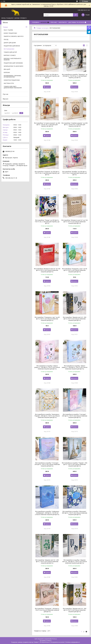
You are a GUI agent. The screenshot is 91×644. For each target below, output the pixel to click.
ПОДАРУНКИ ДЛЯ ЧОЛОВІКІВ (13, 63)
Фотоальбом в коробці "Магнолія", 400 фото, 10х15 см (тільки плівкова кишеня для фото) (75, 513)
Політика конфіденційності (73, 642)
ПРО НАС (54, 22)
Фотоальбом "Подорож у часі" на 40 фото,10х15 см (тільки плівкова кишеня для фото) (75, 270)
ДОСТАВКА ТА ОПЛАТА (76, 22)
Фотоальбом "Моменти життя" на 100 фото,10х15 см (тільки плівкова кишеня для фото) (47, 270)
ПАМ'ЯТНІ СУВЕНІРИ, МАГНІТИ (14, 36)
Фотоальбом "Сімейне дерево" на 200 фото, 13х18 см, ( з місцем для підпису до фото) (75, 124)
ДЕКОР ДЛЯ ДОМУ (10, 43)
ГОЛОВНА (35, 22)
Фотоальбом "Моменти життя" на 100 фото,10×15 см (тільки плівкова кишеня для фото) (75, 222)
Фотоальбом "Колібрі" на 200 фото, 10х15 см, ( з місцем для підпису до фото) (75, 173)
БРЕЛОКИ (7, 73)
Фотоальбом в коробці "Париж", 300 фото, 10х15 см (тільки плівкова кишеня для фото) (75, 464)
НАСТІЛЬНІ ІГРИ (9, 83)
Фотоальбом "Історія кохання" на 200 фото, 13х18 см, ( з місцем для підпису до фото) (47, 124)
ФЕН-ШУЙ (7, 69)
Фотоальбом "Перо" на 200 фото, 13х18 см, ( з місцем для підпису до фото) (47, 76)
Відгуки (5, 99)
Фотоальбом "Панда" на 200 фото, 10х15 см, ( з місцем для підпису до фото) (47, 222)
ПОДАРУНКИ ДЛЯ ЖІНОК (12, 46)
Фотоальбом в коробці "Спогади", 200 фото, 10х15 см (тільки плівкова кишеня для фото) (75, 416)
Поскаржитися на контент (57, 642)
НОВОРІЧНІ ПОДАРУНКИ (12, 80)
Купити (48, 87)
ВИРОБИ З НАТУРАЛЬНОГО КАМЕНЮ (12, 59)
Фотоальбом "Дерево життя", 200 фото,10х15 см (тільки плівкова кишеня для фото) (75, 319)
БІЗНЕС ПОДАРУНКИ (10, 33)
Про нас (6, 94)
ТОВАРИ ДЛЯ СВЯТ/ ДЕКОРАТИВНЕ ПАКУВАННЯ (13, 87)
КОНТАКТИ (63, 22)
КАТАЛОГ (44, 22)
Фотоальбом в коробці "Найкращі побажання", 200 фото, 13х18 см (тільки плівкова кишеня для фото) (47, 513)
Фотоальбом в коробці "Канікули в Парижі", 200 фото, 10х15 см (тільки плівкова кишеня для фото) (47, 416)
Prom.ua (54, 639)
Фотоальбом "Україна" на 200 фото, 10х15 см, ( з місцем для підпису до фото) (47, 173)
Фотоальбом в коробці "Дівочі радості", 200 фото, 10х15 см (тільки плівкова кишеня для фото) (47, 367)
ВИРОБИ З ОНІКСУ (10, 55)
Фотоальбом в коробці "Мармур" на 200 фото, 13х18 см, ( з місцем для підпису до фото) (75, 76)
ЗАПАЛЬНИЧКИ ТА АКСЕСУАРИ (13, 66)
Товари (5, 27)
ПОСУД (6, 40)
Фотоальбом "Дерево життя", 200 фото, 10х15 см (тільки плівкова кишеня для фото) (47, 561)
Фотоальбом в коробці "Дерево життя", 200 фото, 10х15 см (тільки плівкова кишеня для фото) (75, 561)
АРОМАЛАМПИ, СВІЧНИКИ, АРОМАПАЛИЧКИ (12, 76)
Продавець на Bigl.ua (46, 641)
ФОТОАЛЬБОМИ (9, 49)
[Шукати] (76, 15)
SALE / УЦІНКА (8, 30)
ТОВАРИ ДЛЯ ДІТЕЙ (10, 52)
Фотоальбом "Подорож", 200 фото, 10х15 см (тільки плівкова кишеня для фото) (47, 610)
